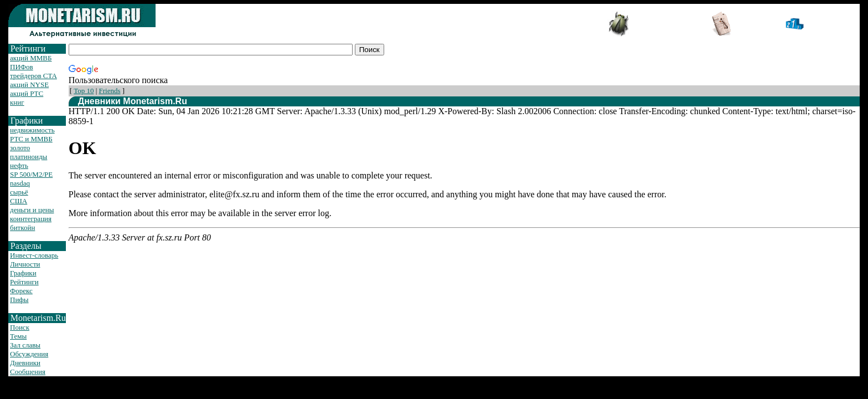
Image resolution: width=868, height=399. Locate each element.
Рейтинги (24, 282)
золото (20, 148)
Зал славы (25, 345)
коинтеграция (31, 219)
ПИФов (22, 67)
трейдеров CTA (33, 76)
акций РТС (27, 93)
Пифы (19, 300)
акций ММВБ (31, 58)
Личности (25, 264)
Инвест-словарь (34, 255)
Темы (18, 336)
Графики (23, 273)
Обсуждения (29, 354)
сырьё (19, 192)
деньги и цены (32, 210)
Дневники (25, 363)
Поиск (20, 327)
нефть (19, 165)
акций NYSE (29, 85)
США (19, 201)
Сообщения (28, 372)
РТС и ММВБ (31, 139)
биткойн (22, 227)
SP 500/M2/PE (31, 174)
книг (17, 102)
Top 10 (84, 91)
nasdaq (20, 183)
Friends (110, 91)
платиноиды (29, 157)
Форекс (21, 291)
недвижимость (32, 130)
